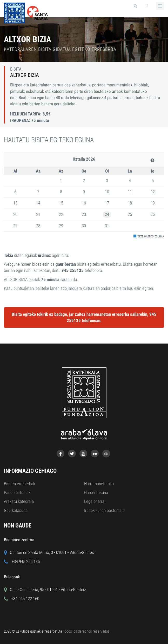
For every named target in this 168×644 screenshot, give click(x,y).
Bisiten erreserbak (19, 484)
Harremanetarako (99, 484)
